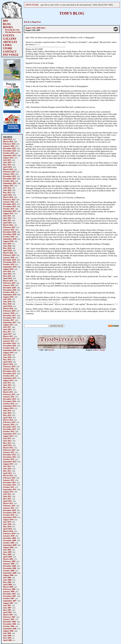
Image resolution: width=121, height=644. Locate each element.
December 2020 (9, 232)
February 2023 (9, 172)
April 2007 (7, 612)
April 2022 (7, 195)
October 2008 (9, 571)
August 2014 (8, 408)
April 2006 (7, 640)
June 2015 (7, 385)
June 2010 (7, 524)
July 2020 (7, 244)
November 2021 (10, 206)
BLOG (7, 24)
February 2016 (9, 366)
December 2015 (9, 371)
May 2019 (7, 276)
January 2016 (9, 369)
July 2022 (7, 188)
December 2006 (9, 622)
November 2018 (10, 290)
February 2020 (9, 255)
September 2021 (10, 211)
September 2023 (10, 155)
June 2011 (7, 496)
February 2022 (9, 199)
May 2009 (7, 554)
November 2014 (10, 401)
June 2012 (7, 469)
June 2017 (7, 329)
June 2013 (7, 441)
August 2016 (8, 353)
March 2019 (8, 281)
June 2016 (7, 357)
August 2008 (8, 575)
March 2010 (8, 531)
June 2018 (7, 302)
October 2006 (9, 626)
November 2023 (10, 151)
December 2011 (9, 482)
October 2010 (9, 515)
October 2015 (9, 376)
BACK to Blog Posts (32, 22)
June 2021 (7, 218)
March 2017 (8, 336)
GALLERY (10, 39)
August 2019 (8, 269)
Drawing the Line (12, 30)
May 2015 (7, 387)
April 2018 (7, 306)
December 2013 (9, 427)
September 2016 (10, 350)
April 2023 (7, 167)
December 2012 (9, 455)
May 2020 (7, 248)
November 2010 (10, 513)
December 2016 (9, 343)
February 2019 (9, 283)
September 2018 (10, 295)
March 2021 (8, 225)
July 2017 (7, 327)
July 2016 (7, 355)
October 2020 (9, 237)
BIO (6, 21)
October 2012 (9, 459)
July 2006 (7, 633)
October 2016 (9, 348)
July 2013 (7, 438)
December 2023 (9, 148)
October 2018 (9, 292)
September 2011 (10, 489)
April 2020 (7, 251)
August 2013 (8, 436)
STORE (8, 48)
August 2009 (8, 547)
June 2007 (7, 608)
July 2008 (7, 578)
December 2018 (9, 288)
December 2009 (9, 538)
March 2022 (8, 197)
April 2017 (7, 334)
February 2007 (9, 617)
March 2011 (8, 503)
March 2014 (8, 420)
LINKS (7, 45)
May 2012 (7, 471)
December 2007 (9, 594)
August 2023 (8, 158)
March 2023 (8, 169)
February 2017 (9, 339)
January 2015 (9, 397)
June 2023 (7, 162)
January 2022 (9, 202)
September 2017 (10, 322)
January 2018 (9, 313)
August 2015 (8, 380)
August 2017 (8, 325)
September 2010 (10, 517)
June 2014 (7, 413)
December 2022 (9, 176)
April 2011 (7, 501)
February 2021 (9, 227)
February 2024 (9, 144)
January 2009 (9, 564)
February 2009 (9, 561)
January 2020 (9, 257)
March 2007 (8, 615)
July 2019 (7, 271)
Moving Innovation (13, 32)
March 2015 (8, 392)
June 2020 (7, 246)
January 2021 (9, 230)
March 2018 (8, 308)
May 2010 (7, 527)
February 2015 (9, 394)
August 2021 (8, 213)
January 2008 (9, 591)
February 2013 (9, 450)
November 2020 (10, 234)
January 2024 (9, 146)
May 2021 (7, 220)
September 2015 (10, 378)
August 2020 (8, 241)
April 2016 (7, 362)
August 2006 (8, 631)
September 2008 (10, 573)
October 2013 (9, 431)
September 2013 (10, 434)
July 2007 (7, 605)
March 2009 (8, 559)
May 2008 (7, 582)
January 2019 (9, 285)
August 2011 (8, 492)
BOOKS (8, 27)
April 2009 (7, 557)
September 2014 (10, 406)
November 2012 (10, 457)
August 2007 (8, 603)
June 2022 (7, 190)
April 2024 (7, 139)
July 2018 (7, 299)
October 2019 (9, 264)
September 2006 (10, 629)
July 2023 (7, 160)
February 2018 (9, 311)
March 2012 (8, 475)
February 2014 (9, 422)
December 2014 (9, 399)
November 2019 (10, 262)
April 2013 (7, 445)
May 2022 (7, 193)
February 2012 (9, 478)
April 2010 (7, 529)
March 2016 (8, 364)
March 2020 (8, 253)
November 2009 (10, 540)
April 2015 (7, 390)
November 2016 (10, 346)
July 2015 (7, 383)
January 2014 (9, 424)
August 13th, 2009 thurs (35, 28)
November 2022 (10, 179)
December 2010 (9, 510)
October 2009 (9, 543)
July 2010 (7, 522)
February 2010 (9, 533)
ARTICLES (10, 42)
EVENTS (9, 35)
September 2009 (10, 545)
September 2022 (10, 183)
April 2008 (7, 585)
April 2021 (7, 223)
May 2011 (7, 499)
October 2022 (9, 181)
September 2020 (10, 239)
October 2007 (9, 598)
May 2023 (7, 165)
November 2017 (10, 318)
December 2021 (9, 204)
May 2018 (7, 304)
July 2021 (7, 216)
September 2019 (10, 267)
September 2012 (10, 462)
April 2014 (7, 418)
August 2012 (8, 464)
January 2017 (9, 341)
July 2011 (7, 494)
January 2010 (9, 536)
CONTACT (10, 52)
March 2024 (8, 141)
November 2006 (10, 624)
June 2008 (7, 580)
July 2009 (7, 550)
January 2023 (9, 174)
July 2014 (7, 411)
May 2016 (7, 360)
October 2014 (9, 404)
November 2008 (10, 568)
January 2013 (9, 452)
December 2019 (9, 260)
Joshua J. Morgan (99, 350)
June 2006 (7, 636)
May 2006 (7, 638)
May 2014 (7, 415)
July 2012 (7, 466)
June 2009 (7, 552)
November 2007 (10, 596)
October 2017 (9, 320)
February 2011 (9, 506)
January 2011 (9, 508)
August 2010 (8, 520)
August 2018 (8, 297)
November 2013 (10, 429)
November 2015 (10, 373)
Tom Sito (51, 350)
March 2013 (8, 448)
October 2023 (9, 153)
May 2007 (7, 610)
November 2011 (10, 485)
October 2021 (9, 209)
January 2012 (9, 480)
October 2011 (9, 487)
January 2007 (9, 619)
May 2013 (7, 443)
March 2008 (8, 587)
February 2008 (9, 589)
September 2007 (10, 601)
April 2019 (7, 278)
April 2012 (7, 473)
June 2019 (7, 274)
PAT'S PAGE (11, 55)
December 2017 (9, 315)
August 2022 (8, 186)
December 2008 (9, 566)
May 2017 (7, 332)
